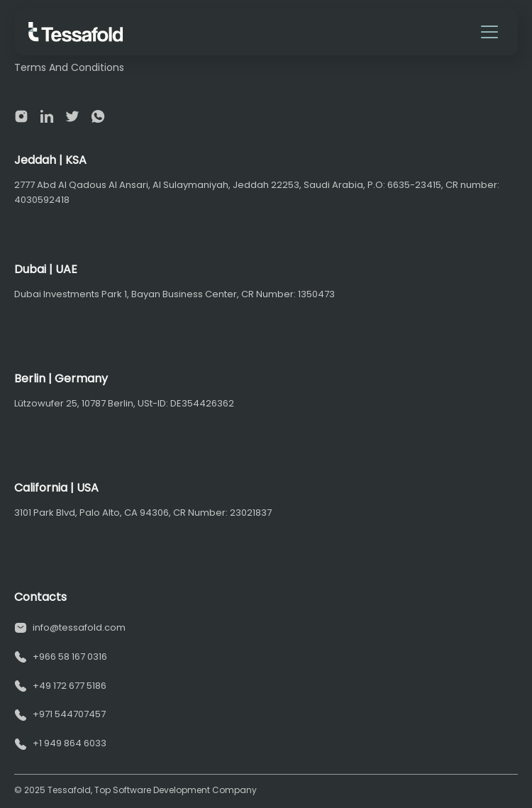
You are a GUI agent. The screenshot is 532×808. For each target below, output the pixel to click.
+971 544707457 (69, 714)
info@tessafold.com (79, 627)
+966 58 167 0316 (70, 657)
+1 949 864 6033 (70, 743)
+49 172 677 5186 (70, 686)
